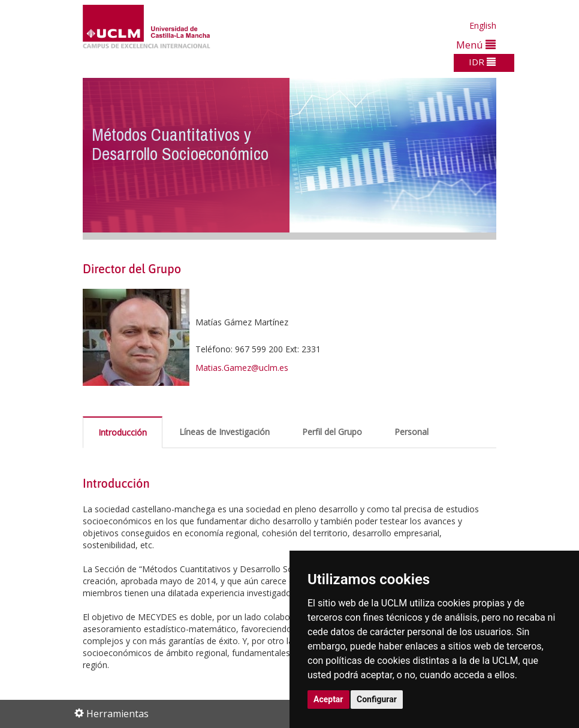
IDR (482, 62)
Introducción (123, 432)
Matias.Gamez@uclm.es (242, 368)
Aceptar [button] (328, 699)
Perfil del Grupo (332, 432)
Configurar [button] (377, 699)
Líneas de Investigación (224, 432)
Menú (476, 45)
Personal (411, 432)
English (483, 25)
